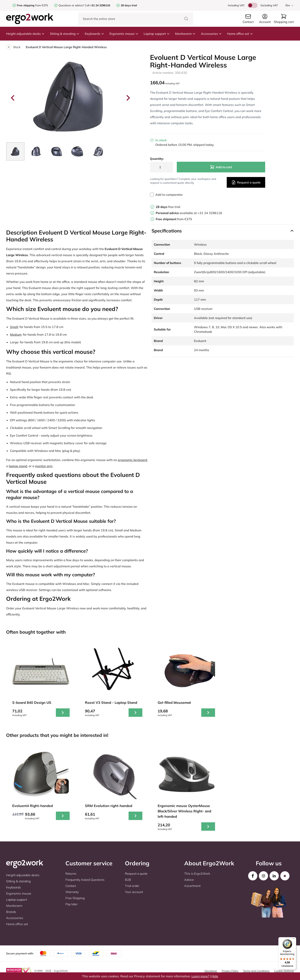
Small (14, 327)
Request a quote (246, 182)
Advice (189, 880)
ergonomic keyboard (132, 460)
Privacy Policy (230, 971)
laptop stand (18, 466)
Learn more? (200, 976)
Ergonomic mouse (124, 34)
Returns (71, 874)
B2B (128, 880)
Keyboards (94, 34)
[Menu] (294, 939)
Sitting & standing (65, 34)
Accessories (211, 34)
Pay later (72, 904)
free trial (168, 207)
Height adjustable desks (25, 34)
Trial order (132, 886)
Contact (71, 886)
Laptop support (157, 34)
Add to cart (221, 167)
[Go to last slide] (13, 98)
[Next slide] (128, 98)
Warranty (72, 892)
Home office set (240, 34)
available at (177, 213)
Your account (134, 892)
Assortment (192, 886)
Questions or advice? (71, 5)
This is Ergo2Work (197, 874)
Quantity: (157, 159)
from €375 (32, 5)
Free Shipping (75, 898)
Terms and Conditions (256, 971)
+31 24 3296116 (210, 213)
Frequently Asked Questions (85, 880)
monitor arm (44, 466)
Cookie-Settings (284, 971)
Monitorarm (185, 34)
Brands (11, 912)
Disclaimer (211, 971)
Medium (16, 335)
